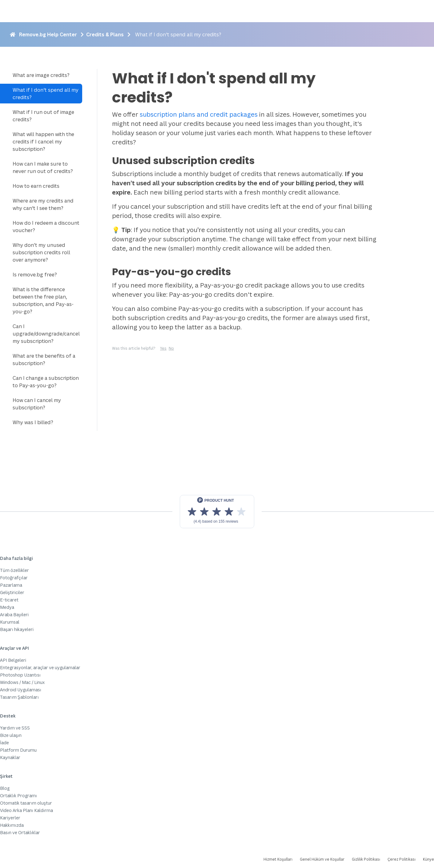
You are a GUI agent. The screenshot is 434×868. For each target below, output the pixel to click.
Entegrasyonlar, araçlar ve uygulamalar (40, 667)
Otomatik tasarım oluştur (26, 803)
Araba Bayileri (14, 615)
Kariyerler (10, 818)
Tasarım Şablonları (19, 697)
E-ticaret (9, 600)
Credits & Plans (105, 34)
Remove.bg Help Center (48, 34)
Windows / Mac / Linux (22, 682)
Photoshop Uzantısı (20, 675)
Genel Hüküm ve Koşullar (322, 859)
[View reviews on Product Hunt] (217, 512)
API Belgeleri (13, 660)
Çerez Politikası (402, 859)
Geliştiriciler (12, 592)
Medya (7, 607)
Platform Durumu (18, 750)
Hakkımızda (12, 825)
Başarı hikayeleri (17, 629)
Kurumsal (10, 622)
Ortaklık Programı (18, 796)
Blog (5, 788)
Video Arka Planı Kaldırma (26, 810)
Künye (428, 859)
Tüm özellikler (14, 570)
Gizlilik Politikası (366, 859)
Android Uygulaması (21, 690)
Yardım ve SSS (15, 728)
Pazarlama (11, 585)
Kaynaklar (10, 757)
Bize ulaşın (11, 735)
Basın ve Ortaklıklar (20, 832)
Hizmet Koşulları (278, 859)
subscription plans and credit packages (199, 114)
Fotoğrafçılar (14, 578)
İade (4, 743)
